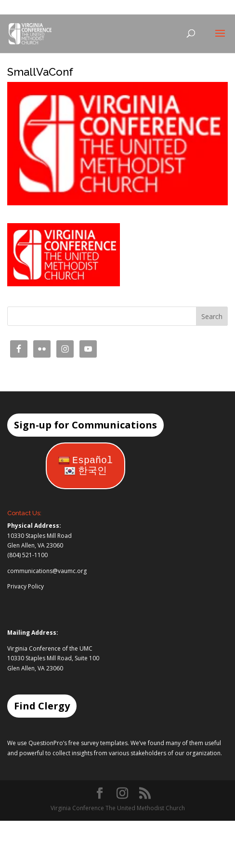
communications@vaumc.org (47, 571)
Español (85, 461)
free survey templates (98, 743)
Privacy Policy (26, 586)
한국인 (85, 471)
